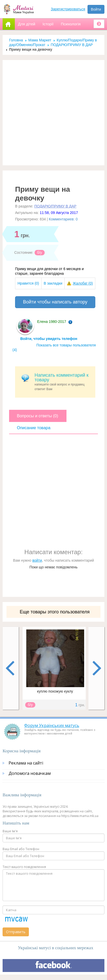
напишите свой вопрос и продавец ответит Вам (63, 382)
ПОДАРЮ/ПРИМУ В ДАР (72, 45)
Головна (16, 40)
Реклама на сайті (26, 763)
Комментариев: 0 (63, 219)
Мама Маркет (40, 40)
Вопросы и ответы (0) (38, 416)
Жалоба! (83, 283)
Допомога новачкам (30, 773)
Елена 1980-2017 (52, 322)
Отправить (16, 932)
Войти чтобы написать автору (55, 302)
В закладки (53, 283)
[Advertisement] (52, 113)
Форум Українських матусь (52, 725)
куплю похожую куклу (55, 691)
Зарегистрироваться (68, 9)
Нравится (28, 283)
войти (37, 560)
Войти (96, 9)
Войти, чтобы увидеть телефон (49, 339)
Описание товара (34, 428)
